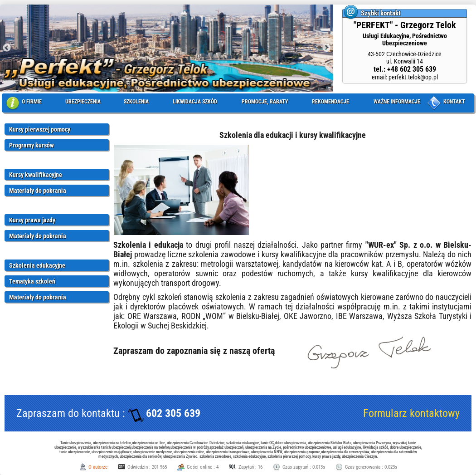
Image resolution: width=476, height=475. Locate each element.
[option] (167, 48)
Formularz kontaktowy (411, 413)
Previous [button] (7, 48)
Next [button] (326, 48)
